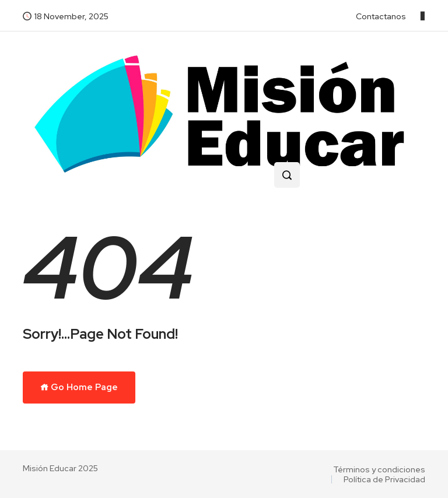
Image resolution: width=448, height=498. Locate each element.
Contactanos (381, 16)
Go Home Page (79, 387)
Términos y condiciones (379, 469)
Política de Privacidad (384, 479)
